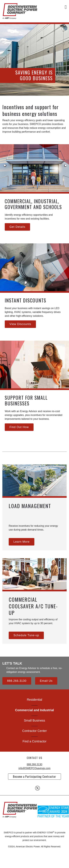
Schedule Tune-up (26, 635)
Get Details (17, 227)
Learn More (22, 542)
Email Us (46, 681)
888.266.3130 (17, 681)
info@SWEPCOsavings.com (34, 768)
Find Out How (19, 427)
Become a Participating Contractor (34, 776)
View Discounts (20, 324)
